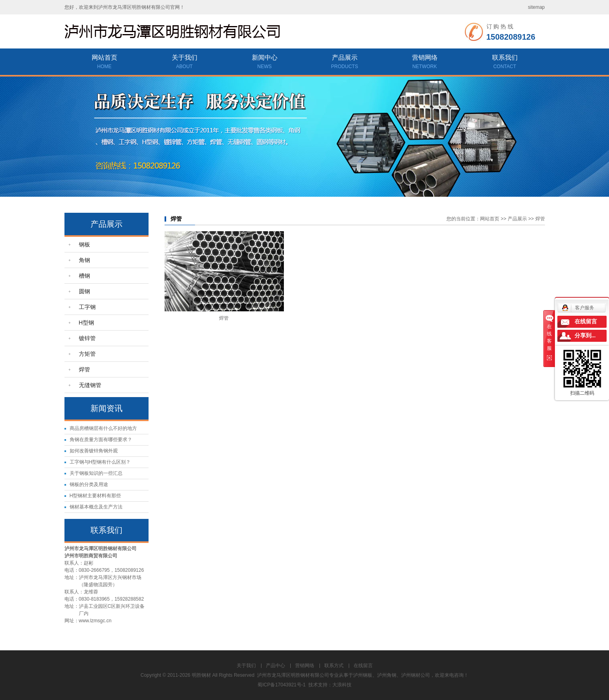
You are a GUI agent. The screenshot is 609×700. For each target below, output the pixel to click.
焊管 (84, 369)
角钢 (84, 260)
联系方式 (334, 666)
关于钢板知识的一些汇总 (96, 473)
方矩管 (87, 354)
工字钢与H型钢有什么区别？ (100, 462)
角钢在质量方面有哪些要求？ (101, 440)
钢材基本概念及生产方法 (96, 507)
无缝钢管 (90, 385)
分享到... (585, 336)
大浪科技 (342, 685)
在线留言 (363, 666)
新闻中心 (265, 63)
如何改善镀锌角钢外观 (94, 451)
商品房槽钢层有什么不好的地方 (103, 428)
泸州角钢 (387, 675)
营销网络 (425, 63)
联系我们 (505, 63)
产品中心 (275, 666)
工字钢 (87, 307)
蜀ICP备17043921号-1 (281, 685)
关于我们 (185, 63)
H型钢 (86, 323)
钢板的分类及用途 (89, 484)
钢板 (84, 244)
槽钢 (84, 276)
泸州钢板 (363, 675)
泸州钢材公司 (416, 675)
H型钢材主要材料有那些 (95, 496)
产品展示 (345, 63)
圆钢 (84, 291)
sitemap (536, 7)
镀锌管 (87, 338)
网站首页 (105, 63)
